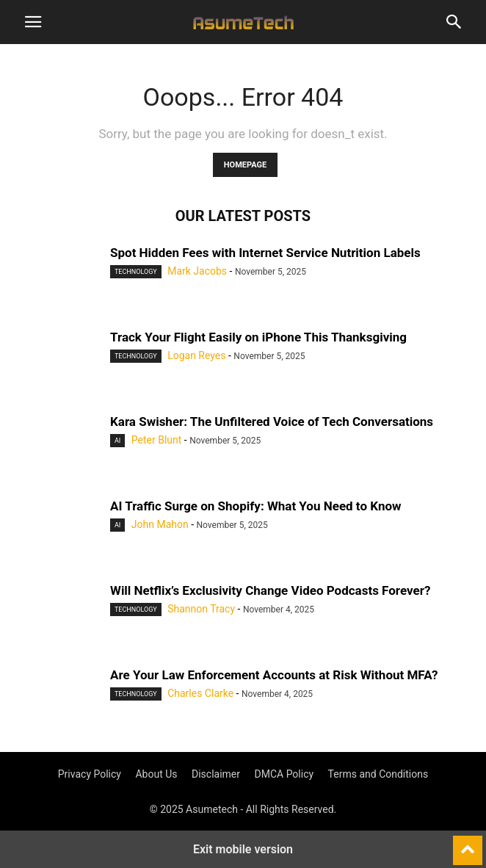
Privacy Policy (90, 774)
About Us (156, 774)
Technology (136, 272)
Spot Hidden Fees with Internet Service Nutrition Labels (265, 253)
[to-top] (468, 844)
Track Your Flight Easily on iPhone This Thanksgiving (258, 337)
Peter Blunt (157, 440)
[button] (33, 22)
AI (117, 441)
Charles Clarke (200, 693)
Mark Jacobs (197, 271)
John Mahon (160, 524)
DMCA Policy (284, 774)
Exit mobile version (243, 849)
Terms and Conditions (378, 774)
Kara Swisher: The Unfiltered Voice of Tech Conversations (272, 422)
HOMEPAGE (245, 165)
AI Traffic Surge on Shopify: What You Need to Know (256, 506)
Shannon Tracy (201, 609)
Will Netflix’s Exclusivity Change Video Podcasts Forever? (270, 590)
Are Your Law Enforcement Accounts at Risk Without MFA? (274, 675)
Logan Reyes (196, 355)
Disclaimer (216, 774)
